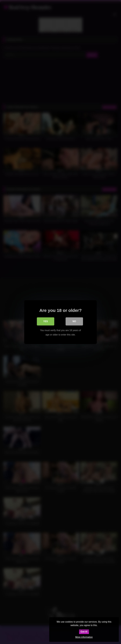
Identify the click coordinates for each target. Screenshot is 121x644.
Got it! (84, 632)
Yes (46, 321)
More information (84, 637)
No (74, 321)
